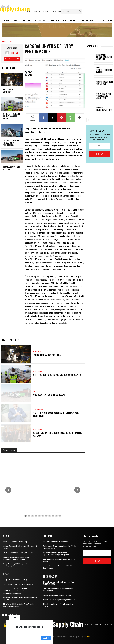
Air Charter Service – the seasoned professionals (12, 143)
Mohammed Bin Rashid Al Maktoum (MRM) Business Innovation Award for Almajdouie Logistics (19, 591)
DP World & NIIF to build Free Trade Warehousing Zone (18, 605)
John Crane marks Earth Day (10, 91)
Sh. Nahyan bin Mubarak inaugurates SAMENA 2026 (104, 57)
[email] (100, 146)
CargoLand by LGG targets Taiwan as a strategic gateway (58, 434)
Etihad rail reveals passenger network (59, 600)
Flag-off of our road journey (15, 580)
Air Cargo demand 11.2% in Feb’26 (104, 109)
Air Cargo (38, 372)
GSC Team (15, 53)
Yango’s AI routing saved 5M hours (58, 595)
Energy (37, 352)
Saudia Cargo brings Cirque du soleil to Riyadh (20, 599)
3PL (35, 391)
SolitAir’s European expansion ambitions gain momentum (56, 414)
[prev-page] (88, 120)
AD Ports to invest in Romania (56, 542)
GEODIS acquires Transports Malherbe (104, 70)
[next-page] (93, 120)
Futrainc (88, 636)
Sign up (100, 154)
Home (4, 41)
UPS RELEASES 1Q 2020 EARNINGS (18, 584)
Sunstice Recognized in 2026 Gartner (104, 83)
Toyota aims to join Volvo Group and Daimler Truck (103, 96)
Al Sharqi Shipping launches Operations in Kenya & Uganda (56, 554)
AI (11, 41)
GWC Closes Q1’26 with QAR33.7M (12, 168)
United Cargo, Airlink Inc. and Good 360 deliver (11, 116)
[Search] (80, 12)
